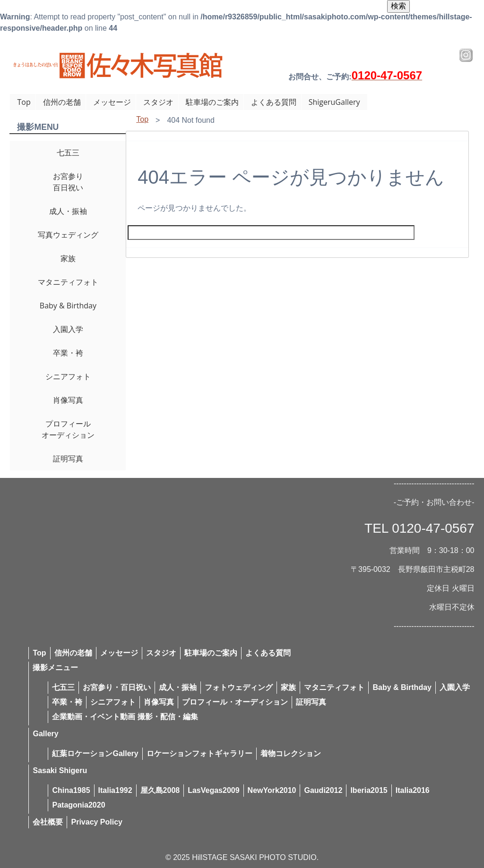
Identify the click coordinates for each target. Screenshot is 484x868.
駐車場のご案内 (212, 102)
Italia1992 (115, 790)
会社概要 (48, 822)
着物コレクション (291, 753)
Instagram (466, 55)
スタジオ (158, 102)
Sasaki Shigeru (60, 770)
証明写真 (68, 459)
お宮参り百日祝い (68, 182)
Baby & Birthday (68, 306)
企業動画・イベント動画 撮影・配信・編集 (125, 717)
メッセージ (112, 102)
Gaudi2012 (323, 790)
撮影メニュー (55, 668)
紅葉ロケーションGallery (95, 753)
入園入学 (68, 329)
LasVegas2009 (213, 790)
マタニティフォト (68, 282)
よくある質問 (274, 102)
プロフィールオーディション (68, 429)
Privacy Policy (97, 822)
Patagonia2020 (78, 805)
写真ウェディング (68, 235)
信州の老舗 (62, 102)
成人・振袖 (68, 211)
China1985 (71, 790)
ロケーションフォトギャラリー (199, 753)
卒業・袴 (68, 353)
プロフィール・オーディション (235, 702)
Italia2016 (413, 790)
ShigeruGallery (334, 102)
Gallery (45, 734)
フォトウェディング (239, 687)
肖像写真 (68, 400)
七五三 (68, 153)
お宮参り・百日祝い (117, 687)
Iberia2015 (369, 790)
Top (24, 102)
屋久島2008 (160, 790)
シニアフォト (68, 376)
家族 (68, 258)
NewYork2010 (272, 790)
